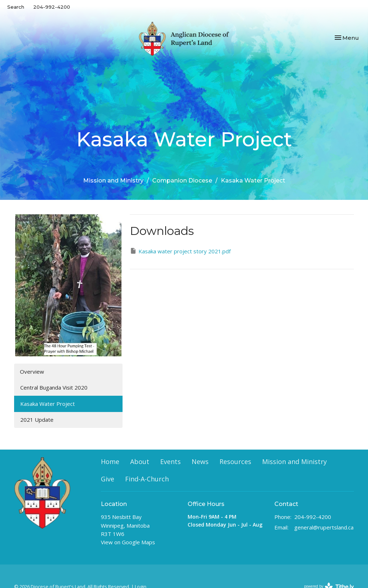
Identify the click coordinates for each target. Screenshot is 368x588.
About (140, 462)
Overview (32, 372)
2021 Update (37, 420)
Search (16, 7)
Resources (235, 462)
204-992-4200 (52, 7)
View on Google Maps (128, 542)
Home (110, 462)
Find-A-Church (147, 479)
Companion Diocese (182, 181)
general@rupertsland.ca (324, 527)
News (200, 462)
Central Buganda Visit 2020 (54, 387)
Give (108, 479)
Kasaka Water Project (48, 404)
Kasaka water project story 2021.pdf (180, 251)
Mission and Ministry (113, 181)
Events (170, 462)
